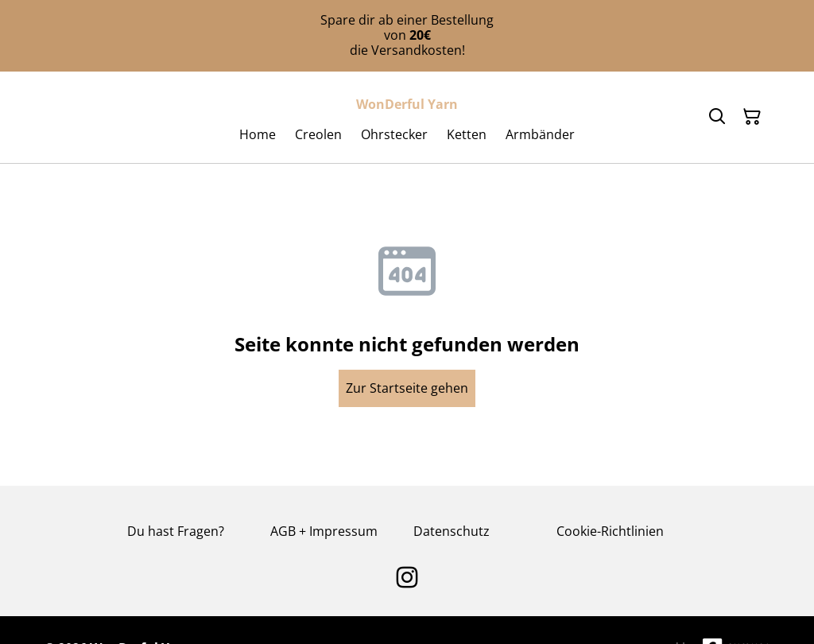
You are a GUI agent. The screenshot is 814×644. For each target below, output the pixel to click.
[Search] (717, 117)
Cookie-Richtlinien (610, 531)
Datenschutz (452, 531)
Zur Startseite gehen (407, 388)
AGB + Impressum (324, 531)
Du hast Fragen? (176, 531)
